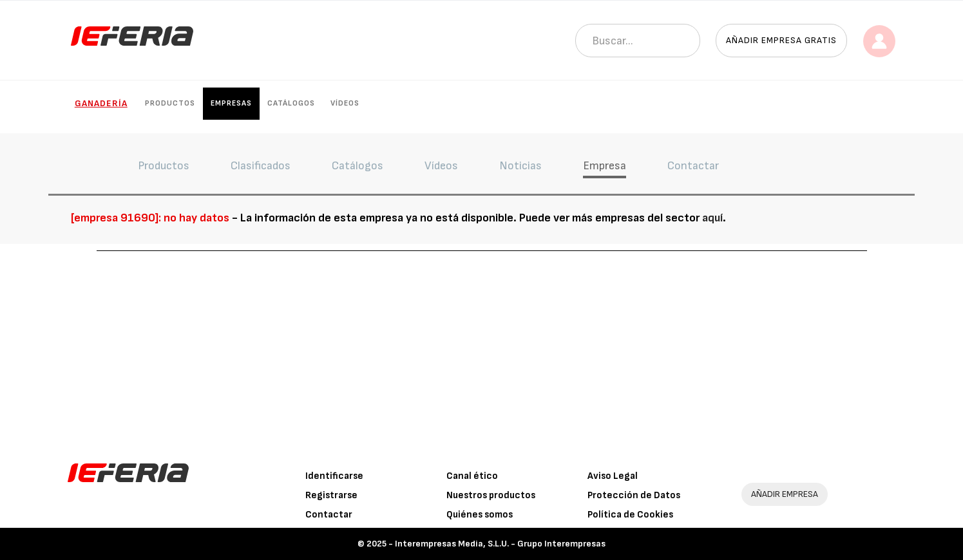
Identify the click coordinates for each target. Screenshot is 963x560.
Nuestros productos (491, 495)
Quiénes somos (480, 515)
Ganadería (101, 103)
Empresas (231, 103)
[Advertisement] (482, 348)
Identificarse (334, 476)
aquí (712, 218)
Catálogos (291, 103)
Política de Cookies (630, 515)
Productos (170, 103)
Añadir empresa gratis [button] (781, 40)
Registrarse (331, 495)
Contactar (329, 515)
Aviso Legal (613, 476)
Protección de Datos (634, 495)
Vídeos (345, 103)
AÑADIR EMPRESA (785, 494)
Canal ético (472, 476)
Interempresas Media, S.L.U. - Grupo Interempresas (500, 544)
